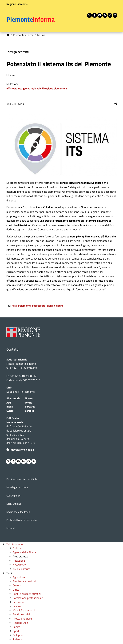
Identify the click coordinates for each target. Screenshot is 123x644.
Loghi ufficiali (14, 504)
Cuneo (10, 411)
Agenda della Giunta (24, 552)
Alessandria (13, 398)
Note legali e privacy (17, 487)
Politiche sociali (22, 614)
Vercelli (29, 411)
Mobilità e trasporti (24, 610)
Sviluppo (18, 635)
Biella (10, 406)
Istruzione (19, 602)
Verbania (30, 406)
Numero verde (15, 422)
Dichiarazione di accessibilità (22, 479)
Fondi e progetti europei (27, 594)
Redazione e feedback (18, 512)
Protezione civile (22, 618)
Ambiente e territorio (25, 581)
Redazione (19, 561)
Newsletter (19, 565)
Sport (16, 631)
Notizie (17, 548)
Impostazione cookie (20, 450)
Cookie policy (13, 496)
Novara (29, 398)
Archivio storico (22, 569)
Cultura (17, 585)
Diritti (16, 590)
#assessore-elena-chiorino (48, 306)
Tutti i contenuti (15, 544)
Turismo (17, 639)
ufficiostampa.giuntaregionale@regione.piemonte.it (37, 88)
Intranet (11, 528)
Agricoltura (19, 577)
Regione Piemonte (17, 4)
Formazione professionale (28, 598)
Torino (29, 402)
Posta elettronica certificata (22, 520)
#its (15, 306)
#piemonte (24, 306)
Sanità (16, 627)
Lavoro (17, 606)
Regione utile (20, 623)
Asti (9, 402)
